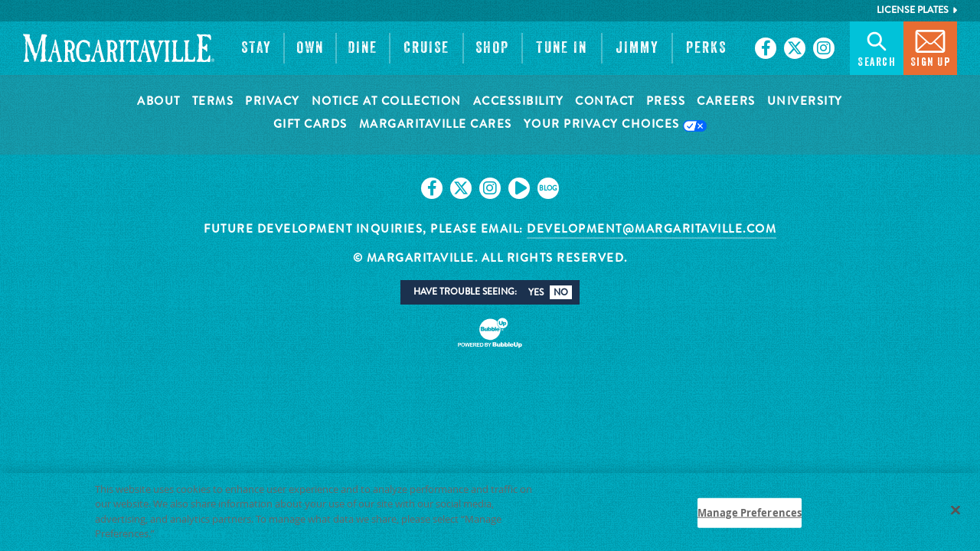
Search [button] (877, 47)
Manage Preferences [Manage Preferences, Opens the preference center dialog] (750, 519)
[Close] (955, 517)
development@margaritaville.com (652, 229)
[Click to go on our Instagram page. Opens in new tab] (824, 48)
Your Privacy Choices (616, 125)
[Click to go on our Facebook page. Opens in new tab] (766, 48)
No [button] (561, 292)
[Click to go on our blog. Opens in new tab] (548, 188)
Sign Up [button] (931, 47)
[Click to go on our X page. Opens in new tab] (795, 48)
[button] (256, 48)
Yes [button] (536, 292)
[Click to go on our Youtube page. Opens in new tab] (519, 188)
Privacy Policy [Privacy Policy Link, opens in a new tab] (192, 540)
